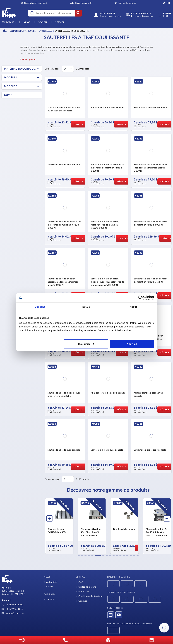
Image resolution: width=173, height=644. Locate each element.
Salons (50, 587)
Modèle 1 (10, 77)
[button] (79, 556)
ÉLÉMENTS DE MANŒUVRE (23, 31)
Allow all (132, 344)
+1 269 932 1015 (12, 609)
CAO (81, 582)
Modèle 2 (10, 86)
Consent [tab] (40, 307)
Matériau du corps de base (23, 69)
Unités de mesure (87, 587)
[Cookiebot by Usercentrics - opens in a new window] (141, 298)
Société (43, 22)
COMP (8, 95)
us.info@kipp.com (13, 613)
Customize (86, 344)
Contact (83, 601)
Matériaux (84, 591)
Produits (9, 22)
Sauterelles (45, 31)
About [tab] (133, 307)
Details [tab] (87, 307)
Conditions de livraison (91, 596)
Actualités (52, 582)
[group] (59, 526)
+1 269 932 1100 (12, 605)
